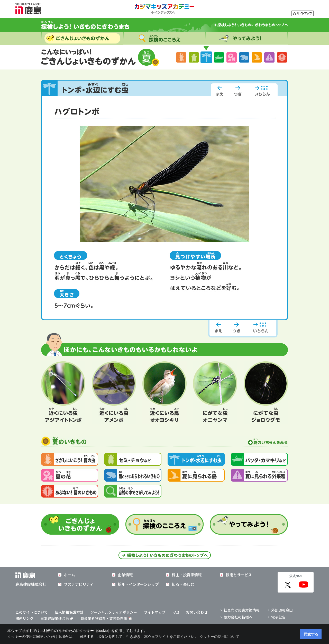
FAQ (176, 612)
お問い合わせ (197, 612)
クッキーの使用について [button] (220, 637)
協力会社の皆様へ (238, 617)
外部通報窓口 (282, 610)
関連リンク (24, 619)
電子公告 (278, 617)
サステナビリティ (79, 585)
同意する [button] (311, 634)
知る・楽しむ (183, 585)
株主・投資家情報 (187, 575)
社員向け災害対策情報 (242, 610)
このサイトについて (32, 612)
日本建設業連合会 (57, 619)
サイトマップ (155, 612)
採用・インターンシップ (138, 585)
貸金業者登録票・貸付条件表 (104, 619)
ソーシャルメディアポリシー (114, 612)
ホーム (69, 575)
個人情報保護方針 (69, 612)
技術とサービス (239, 575)
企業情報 (125, 575)
